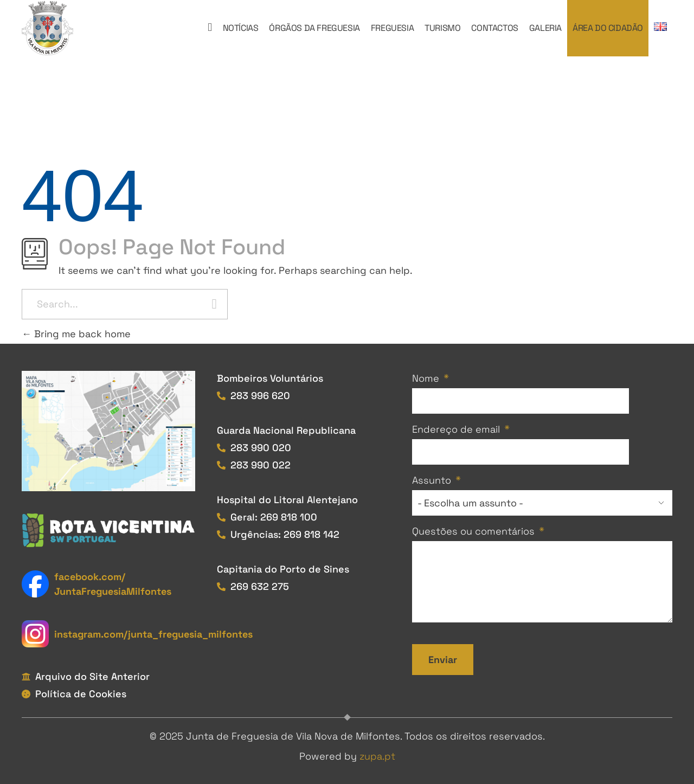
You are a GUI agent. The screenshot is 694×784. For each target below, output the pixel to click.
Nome (426, 378)
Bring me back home (76, 334)
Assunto (432, 480)
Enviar (443, 660)
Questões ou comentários (473, 531)
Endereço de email (456, 429)
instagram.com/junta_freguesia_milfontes (153, 634)
